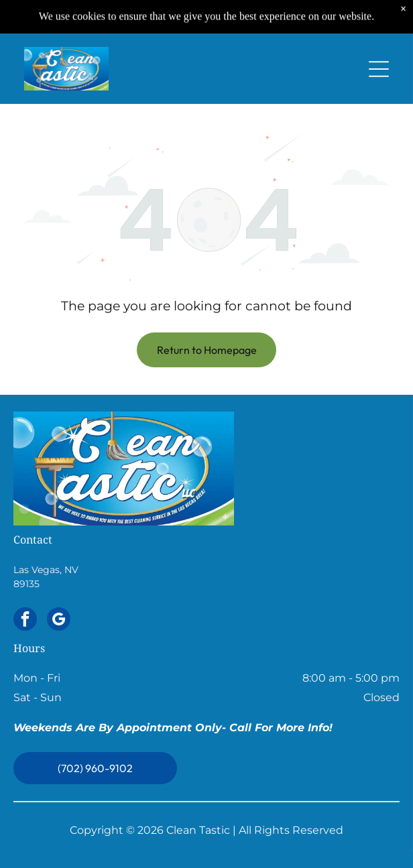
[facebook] (25, 621)
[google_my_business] (59, 621)
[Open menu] (379, 66)
